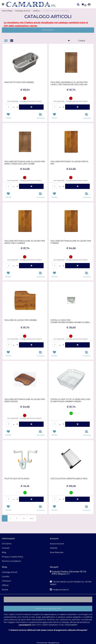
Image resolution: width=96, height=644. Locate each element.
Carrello (5, 576)
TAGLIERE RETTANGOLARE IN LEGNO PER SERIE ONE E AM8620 (25, 242)
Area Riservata (57, 552)
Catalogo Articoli (23, 11)
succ (32, 518)
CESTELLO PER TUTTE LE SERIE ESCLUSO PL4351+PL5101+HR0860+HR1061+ (70, 400)
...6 (23, 518)
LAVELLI (36, 11)
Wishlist (54, 548)
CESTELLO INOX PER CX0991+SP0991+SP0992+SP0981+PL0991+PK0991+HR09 (71, 321)
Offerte (5, 585)
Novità (5, 590)
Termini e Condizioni (11, 561)
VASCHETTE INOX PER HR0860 (19, 82)
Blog (4, 552)
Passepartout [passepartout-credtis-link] (53, 643)
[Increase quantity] (17, 107)
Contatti (6, 548)
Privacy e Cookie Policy (12, 557)
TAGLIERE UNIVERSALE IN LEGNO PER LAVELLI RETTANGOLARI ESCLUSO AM (69, 83)
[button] (48, 609)
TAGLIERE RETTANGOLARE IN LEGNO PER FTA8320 (71, 242)
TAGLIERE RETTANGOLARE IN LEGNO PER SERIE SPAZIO (25, 400)
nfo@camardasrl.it (61, 590)
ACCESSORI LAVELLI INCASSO (56, 11)
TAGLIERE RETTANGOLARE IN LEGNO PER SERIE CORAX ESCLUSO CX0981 (25, 163)
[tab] (7, 41)
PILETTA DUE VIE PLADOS (17, 479)
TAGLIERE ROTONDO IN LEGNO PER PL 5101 (69, 163)
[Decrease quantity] (14, 107)
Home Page (7, 11)
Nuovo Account (57, 544)
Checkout (6, 581)
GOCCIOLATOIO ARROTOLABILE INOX (69, 479)
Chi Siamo (7, 544)
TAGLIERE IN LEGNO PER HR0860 (21, 320)
